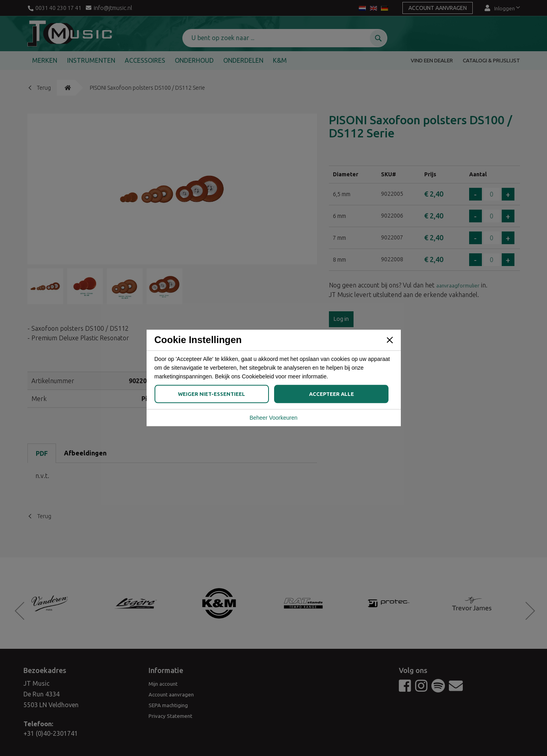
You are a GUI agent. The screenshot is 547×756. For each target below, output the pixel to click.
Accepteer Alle (331, 394)
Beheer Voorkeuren (273, 415)
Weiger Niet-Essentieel (212, 394)
